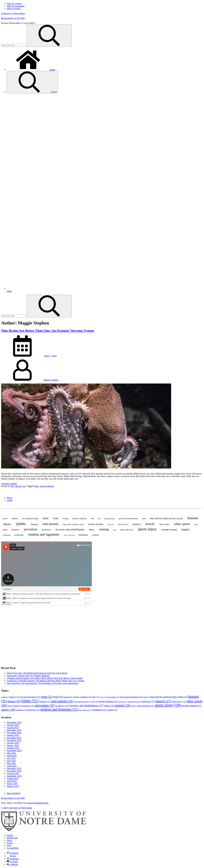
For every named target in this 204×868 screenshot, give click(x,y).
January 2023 (13, 745)
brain (36, 486)
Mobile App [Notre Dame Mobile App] (12, 838)
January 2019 (13, 786)
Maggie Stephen (51, 380)
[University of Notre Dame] (44, 830)
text (24, 486)
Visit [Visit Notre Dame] (9, 845)
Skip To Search (14, 9)
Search (32, 82)
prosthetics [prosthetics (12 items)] (47, 530)
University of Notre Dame (13, 13)
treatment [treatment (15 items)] (83, 535)
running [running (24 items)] (104, 529)
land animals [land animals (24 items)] (50, 524)
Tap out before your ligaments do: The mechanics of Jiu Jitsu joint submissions (43, 683)
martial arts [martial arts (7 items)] (111, 524)
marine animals (47, 486)
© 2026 (5, 808)
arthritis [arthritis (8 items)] (5, 519)
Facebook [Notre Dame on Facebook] (13, 853)
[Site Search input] (14, 45)
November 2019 (14, 771)
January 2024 (13, 735)
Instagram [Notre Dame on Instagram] (13, 859)
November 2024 (14, 733)
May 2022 (11, 753)
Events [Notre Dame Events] (10, 843)
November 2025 (14, 722)
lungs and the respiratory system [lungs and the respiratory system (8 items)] (73, 524)
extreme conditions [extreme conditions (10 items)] (79, 519)
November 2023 (14, 740)
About (10, 500)
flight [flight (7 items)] (99, 519)
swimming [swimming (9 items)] (7, 535)
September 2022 (14, 751)
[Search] (49, 36)
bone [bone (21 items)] (46, 518)
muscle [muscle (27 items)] (150, 524)
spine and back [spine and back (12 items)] (127, 530)
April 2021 (12, 766)
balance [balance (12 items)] (15, 518)
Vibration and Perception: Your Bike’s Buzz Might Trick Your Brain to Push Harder (45, 678)
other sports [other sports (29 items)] (182, 524)
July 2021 (11, 758)
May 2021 (11, 763)
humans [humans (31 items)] (193, 518)
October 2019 (13, 773)
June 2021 (11, 761)
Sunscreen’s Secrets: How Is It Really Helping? (28, 676)
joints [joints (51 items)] (21, 524)
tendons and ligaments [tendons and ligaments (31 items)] (44, 534)
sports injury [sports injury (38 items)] (147, 529)
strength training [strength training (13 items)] (169, 530)
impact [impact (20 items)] (7, 524)
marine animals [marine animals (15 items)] (96, 524)
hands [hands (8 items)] (144, 519)
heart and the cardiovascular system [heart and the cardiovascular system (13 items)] (166, 518)
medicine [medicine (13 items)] (136, 524)
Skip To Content (14, 3)
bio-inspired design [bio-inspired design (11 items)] (30, 518)
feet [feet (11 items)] (92, 518)
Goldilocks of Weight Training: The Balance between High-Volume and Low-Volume (46, 681)
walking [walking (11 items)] (95, 535)
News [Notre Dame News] (9, 840)
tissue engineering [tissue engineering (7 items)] (69, 535)
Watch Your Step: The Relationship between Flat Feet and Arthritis (37, 673)
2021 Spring (16, 486)
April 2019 (12, 781)
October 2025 (13, 725)
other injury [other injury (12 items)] (164, 524)
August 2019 (13, 779)
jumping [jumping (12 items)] (34, 524)
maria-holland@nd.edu (38, 803)
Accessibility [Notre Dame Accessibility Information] (13, 848)
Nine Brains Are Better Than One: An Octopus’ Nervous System (48, 331)
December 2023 (14, 738)
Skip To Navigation (16, 6)
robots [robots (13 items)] (92, 530)
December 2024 (14, 730)
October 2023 (13, 743)
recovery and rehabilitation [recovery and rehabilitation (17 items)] (70, 529)
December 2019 (14, 768)
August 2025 (13, 728)
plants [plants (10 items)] (5, 530)
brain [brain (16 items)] (56, 518)
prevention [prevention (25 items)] (30, 529)
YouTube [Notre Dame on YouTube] (12, 862)
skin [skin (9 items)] (115, 530)
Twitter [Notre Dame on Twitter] (11, 856)
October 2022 (13, 748)
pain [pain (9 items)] (196, 524)
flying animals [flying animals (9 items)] (110, 519)
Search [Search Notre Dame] (10, 835)
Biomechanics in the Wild (13, 18)
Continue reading (9, 484)
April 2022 (12, 756)
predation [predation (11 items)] (15, 530)
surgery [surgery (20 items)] (185, 529)
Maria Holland (13, 793)
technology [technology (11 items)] (19, 535)
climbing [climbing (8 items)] (65, 519)
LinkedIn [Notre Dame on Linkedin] (12, 864)
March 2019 (12, 784)
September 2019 (14, 776)
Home (31, 70)
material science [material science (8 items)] (123, 524)
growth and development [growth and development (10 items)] (128, 519)
